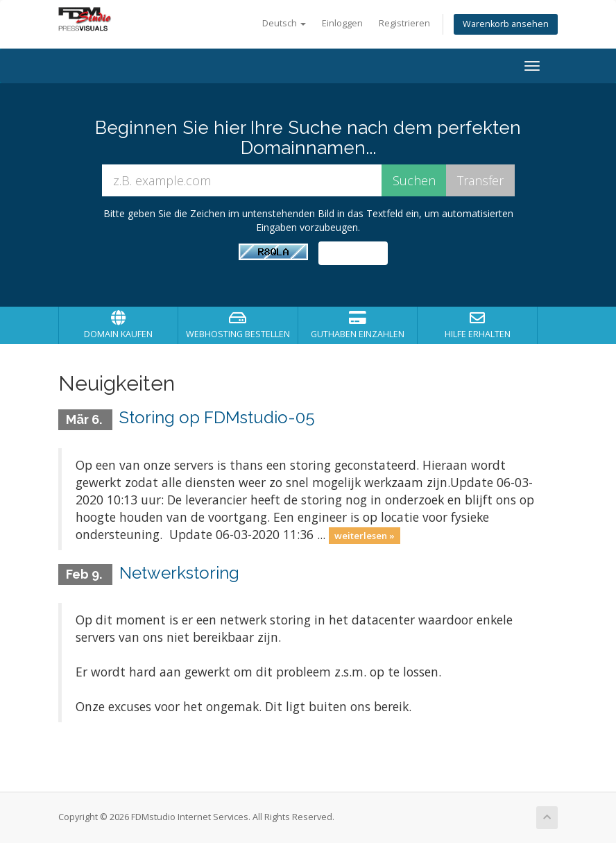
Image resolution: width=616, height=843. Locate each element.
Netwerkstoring (179, 573)
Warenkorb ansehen (506, 24)
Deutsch (284, 23)
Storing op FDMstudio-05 (217, 417)
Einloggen (342, 23)
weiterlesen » (365, 536)
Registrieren (404, 23)
